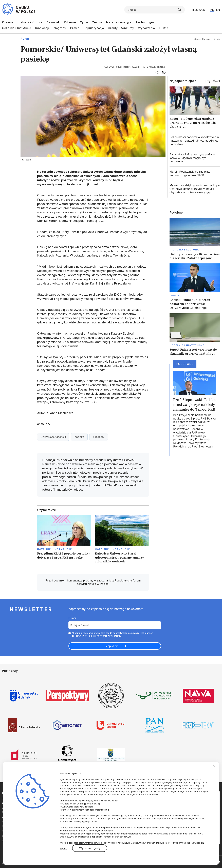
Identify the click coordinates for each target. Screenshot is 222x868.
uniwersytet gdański (53, 437)
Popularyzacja (94, 28)
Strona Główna (202, 39)
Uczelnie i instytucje (55, 549)
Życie (84, 22)
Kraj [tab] (207, 81)
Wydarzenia (146, 28)
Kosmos (8, 22)
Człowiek (53, 22)
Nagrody (60, 28)
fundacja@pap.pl (156, 834)
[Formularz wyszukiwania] (155, 10)
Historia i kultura (184, 250)
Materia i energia (119, 22)
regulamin (88, 633)
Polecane (185, 364)
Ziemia (97, 22)
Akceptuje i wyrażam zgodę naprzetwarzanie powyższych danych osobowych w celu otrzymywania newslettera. (112, 634)
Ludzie (164, 28)
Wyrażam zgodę (90, 848)
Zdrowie (70, 22)
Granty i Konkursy (121, 28)
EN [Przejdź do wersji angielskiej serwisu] (218, 10)
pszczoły (99, 437)
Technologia (145, 22)
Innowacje (42, 28)
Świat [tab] (217, 81)
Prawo (75, 28)
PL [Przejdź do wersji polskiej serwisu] (212, 10)
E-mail (72, 618)
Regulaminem (123, 580)
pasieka (79, 437)
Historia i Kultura (30, 22)
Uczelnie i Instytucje (17, 28)
